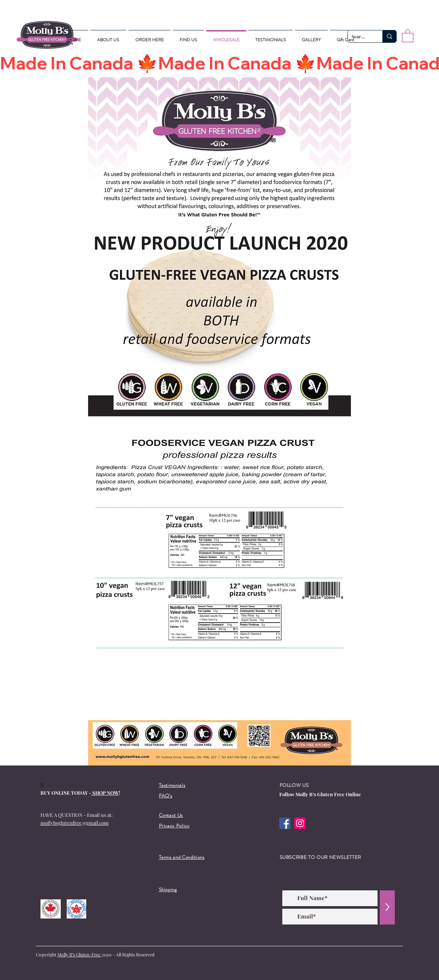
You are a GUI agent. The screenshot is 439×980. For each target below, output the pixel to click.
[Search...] (389, 36)
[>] (387, 907)
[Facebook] (285, 823)
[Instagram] (300, 823)
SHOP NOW (105, 793)
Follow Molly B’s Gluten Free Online (320, 794)
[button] (408, 35)
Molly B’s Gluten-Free (79, 954)
